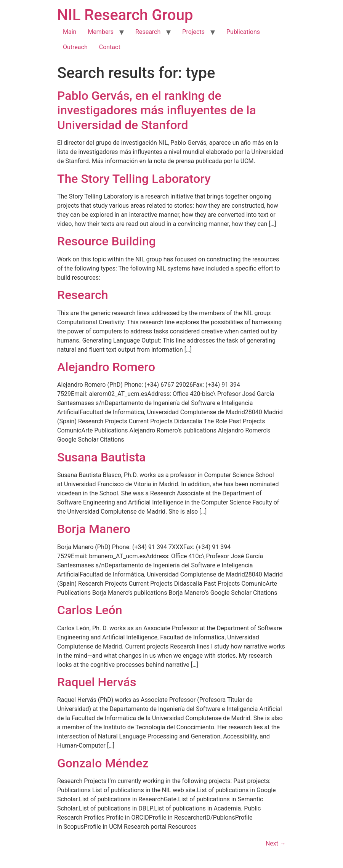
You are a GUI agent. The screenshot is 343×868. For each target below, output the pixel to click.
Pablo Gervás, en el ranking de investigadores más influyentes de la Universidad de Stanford (157, 110)
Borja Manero (94, 529)
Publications (243, 32)
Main (70, 32)
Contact (110, 47)
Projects (193, 32)
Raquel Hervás (97, 682)
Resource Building (107, 241)
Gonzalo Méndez (103, 763)
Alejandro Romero (106, 367)
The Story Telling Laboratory (134, 179)
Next (276, 843)
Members (101, 32)
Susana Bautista (101, 457)
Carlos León (90, 610)
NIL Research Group (125, 15)
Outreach (75, 47)
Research (148, 32)
